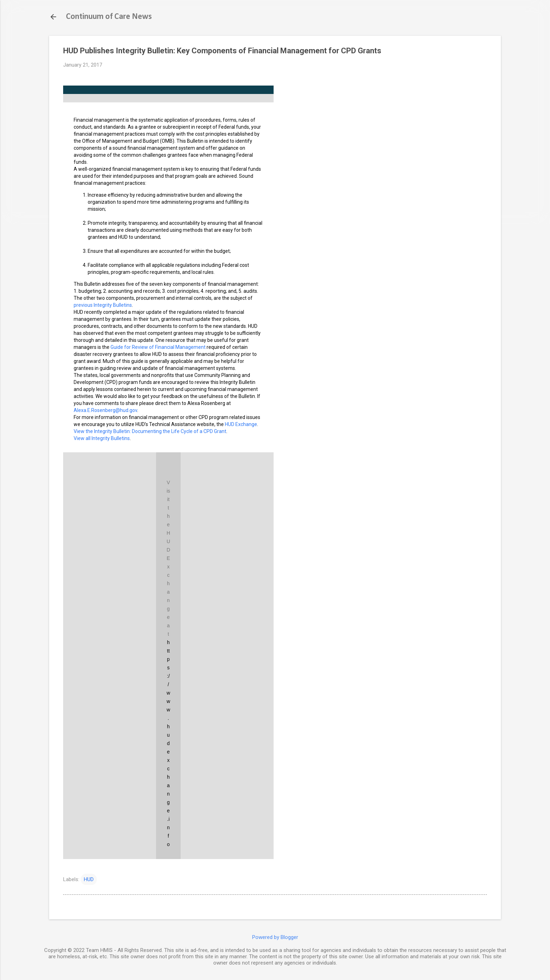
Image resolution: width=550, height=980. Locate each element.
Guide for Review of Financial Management (158, 347)
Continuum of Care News (109, 17)
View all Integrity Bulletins (102, 438)
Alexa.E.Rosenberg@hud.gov (105, 410)
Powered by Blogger (275, 937)
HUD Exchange (241, 424)
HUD (89, 879)
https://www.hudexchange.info (168, 743)
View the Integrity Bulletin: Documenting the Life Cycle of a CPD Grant (150, 431)
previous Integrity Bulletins (103, 305)
